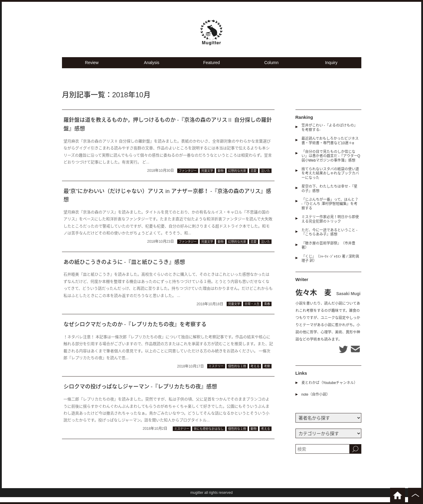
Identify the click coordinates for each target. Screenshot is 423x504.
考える (255, 373)
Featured (211, 69)
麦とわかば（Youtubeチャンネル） (330, 390)
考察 (267, 373)
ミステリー (216, 373)
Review (92, 69)
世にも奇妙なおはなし (209, 435)
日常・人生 (252, 311)
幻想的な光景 (237, 177)
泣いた (266, 177)
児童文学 (207, 177)
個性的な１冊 (237, 373)
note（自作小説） (316, 401)
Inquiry (331, 69)
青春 (267, 311)
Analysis (152, 69)
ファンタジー (188, 177)
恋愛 (254, 177)
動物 (221, 177)
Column (272, 69)
